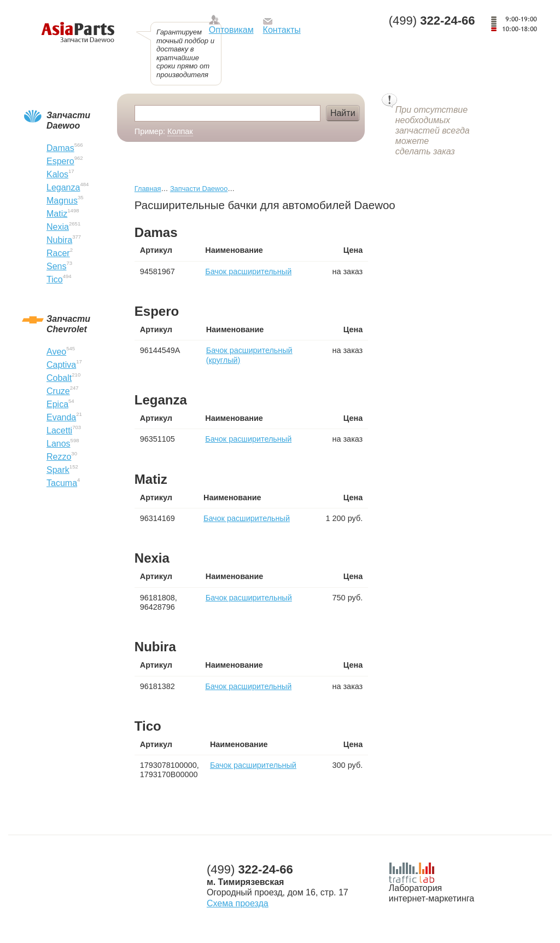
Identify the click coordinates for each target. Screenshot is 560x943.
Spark (58, 470)
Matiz (57, 214)
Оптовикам (231, 30)
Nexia (58, 227)
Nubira (59, 240)
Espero (60, 161)
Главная (148, 189)
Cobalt (59, 378)
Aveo (56, 352)
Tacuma (62, 483)
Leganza (63, 187)
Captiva (61, 365)
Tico (55, 279)
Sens (56, 266)
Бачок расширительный (248, 271)
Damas (60, 148)
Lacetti (59, 430)
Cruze (58, 391)
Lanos (59, 444)
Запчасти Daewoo (199, 189)
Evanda (61, 417)
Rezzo (59, 457)
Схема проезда (238, 903)
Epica (57, 404)
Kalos (57, 174)
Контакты (282, 30)
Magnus (62, 201)
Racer (58, 253)
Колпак (180, 131)
